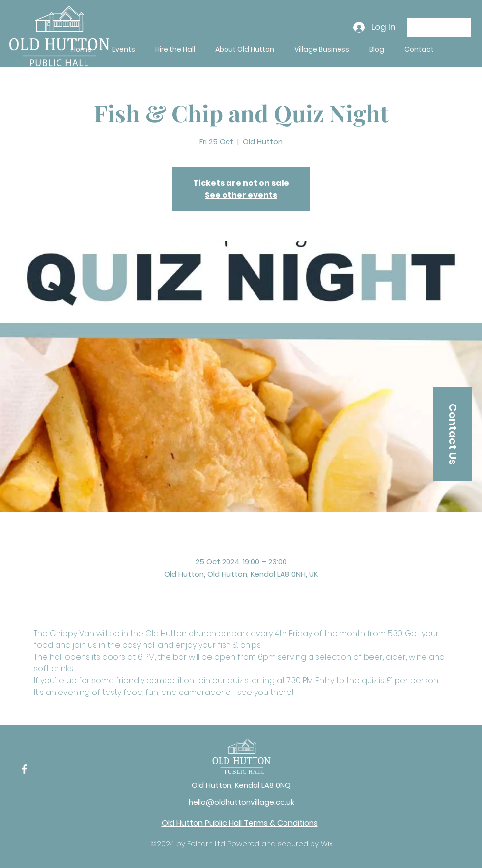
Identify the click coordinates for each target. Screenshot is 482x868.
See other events (241, 195)
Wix (327, 844)
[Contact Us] (453, 434)
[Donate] (439, 28)
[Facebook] (24, 769)
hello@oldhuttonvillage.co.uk (241, 802)
